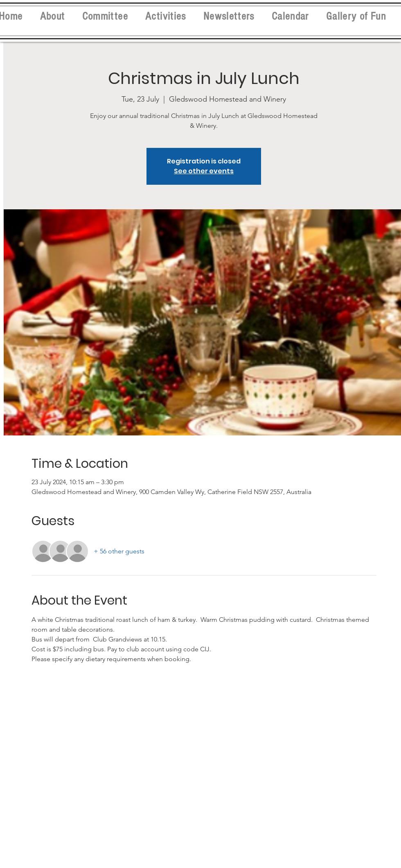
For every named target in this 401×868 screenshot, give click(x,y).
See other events (204, 171)
